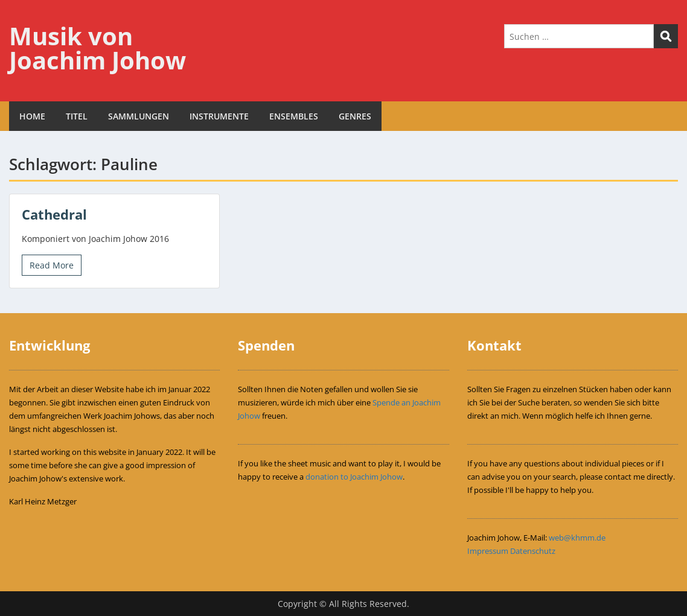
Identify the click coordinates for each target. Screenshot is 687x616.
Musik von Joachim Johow (97, 48)
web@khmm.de (577, 538)
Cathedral (54, 214)
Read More (52, 265)
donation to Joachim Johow (354, 477)
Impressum (488, 551)
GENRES (355, 116)
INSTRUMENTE (219, 116)
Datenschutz (533, 551)
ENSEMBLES (294, 116)
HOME (32, 116)
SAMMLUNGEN (139, 116)
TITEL (77, 116)
